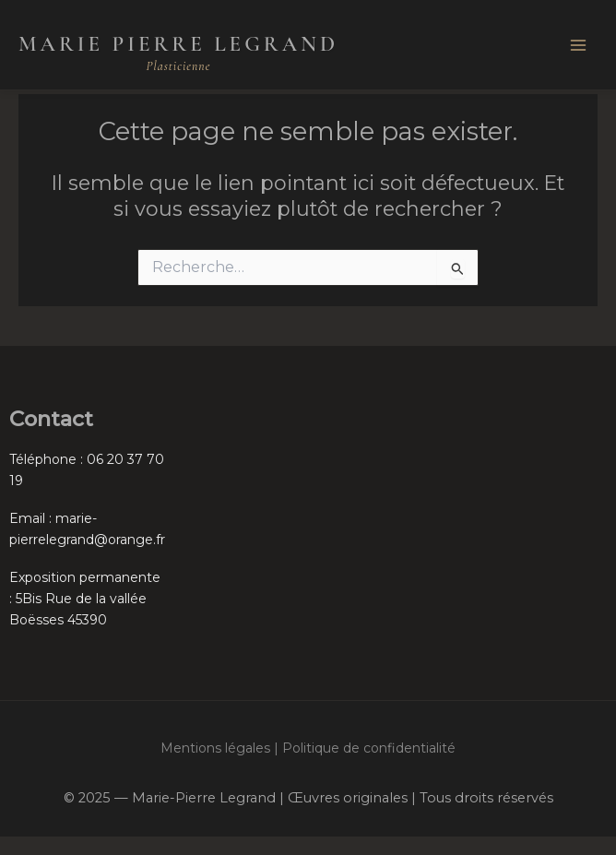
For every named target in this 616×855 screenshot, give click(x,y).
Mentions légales (215, 748)
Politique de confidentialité (369, 748)
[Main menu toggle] (578, 45)
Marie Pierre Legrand (178, 44)
